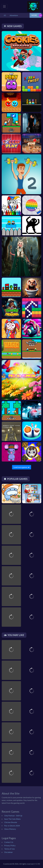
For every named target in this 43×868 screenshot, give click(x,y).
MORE (34, 15)
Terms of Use (9, 849)
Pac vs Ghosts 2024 (12, 826)
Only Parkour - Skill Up (13, 816)
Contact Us (9, 842)
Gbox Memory (10, 829)
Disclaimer (8, 852)
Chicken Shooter (11, 822)
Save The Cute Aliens (12, 819)
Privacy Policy (10, 845)
